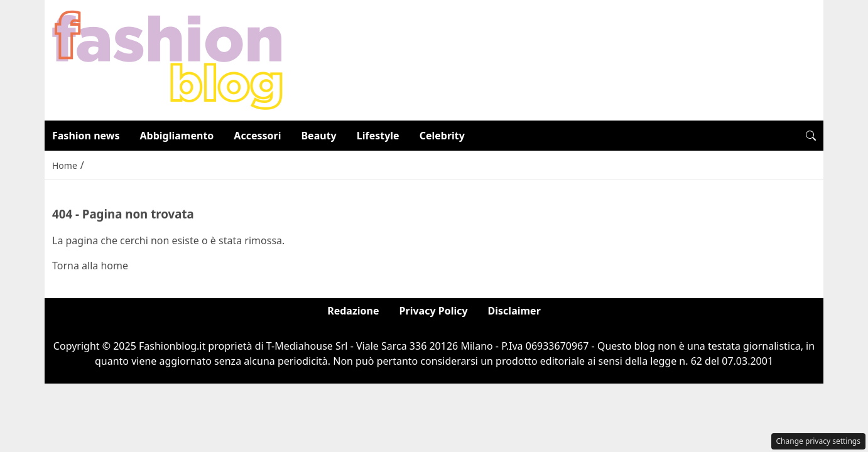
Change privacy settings (819, 441)
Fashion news (86, 136)
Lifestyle (378, 136)
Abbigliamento (177, 136)
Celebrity (442, 136)
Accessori (257, 136)
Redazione (353, 311)
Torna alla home (90, 266)
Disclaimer (514, 311)
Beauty (318, 136)
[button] (811, 136)
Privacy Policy (434, 311)
